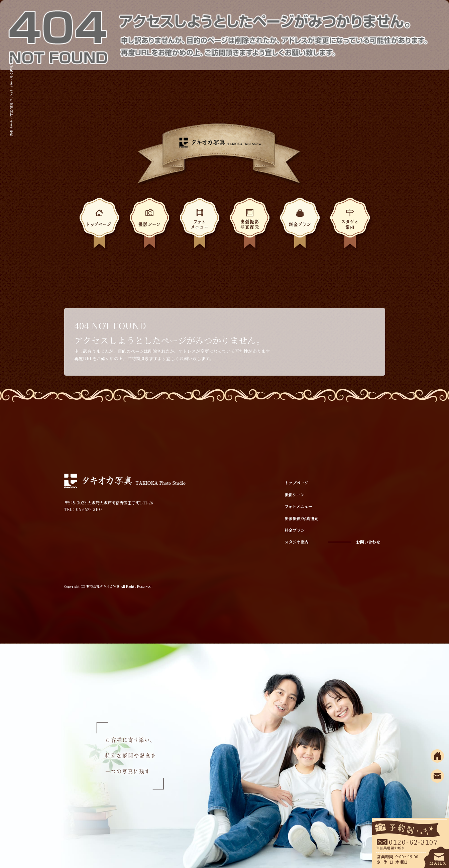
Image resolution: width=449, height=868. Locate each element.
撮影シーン (149, 225)
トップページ (99, 225)
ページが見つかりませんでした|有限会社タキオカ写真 (12, 95)
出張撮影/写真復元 (250, 225)
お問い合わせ (368, 542)
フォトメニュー (200, 225)
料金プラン (300, 225)
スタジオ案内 (350, 225)
